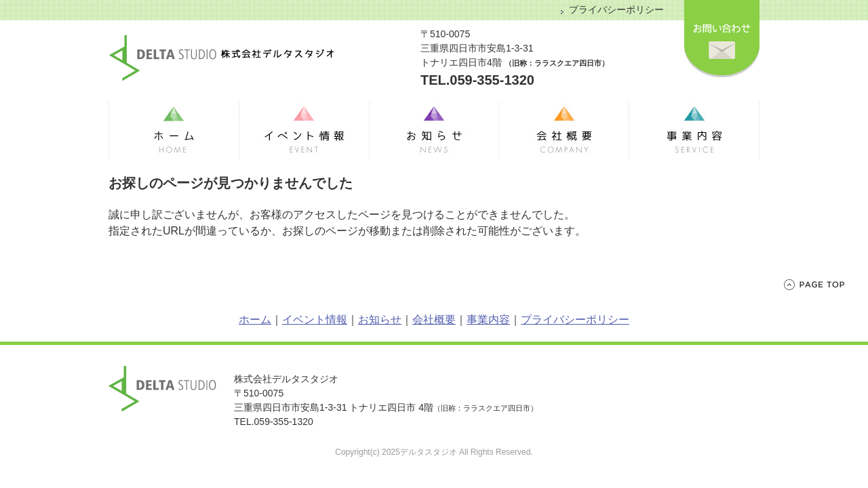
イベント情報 (315, 320)
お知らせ (380, 320)
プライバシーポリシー (616, 9)
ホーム (255, 320)
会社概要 (434, 320)
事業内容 (488, 320)
